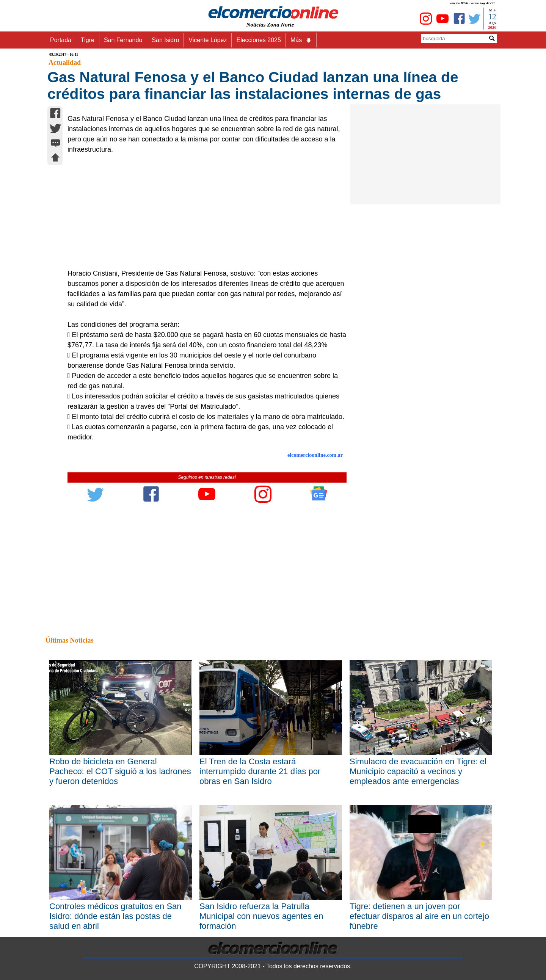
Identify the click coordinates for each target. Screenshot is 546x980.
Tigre (88, 40)
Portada (61, 40)
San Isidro (165, 40)
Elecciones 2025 (258, 40)
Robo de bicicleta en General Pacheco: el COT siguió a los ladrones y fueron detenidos (120, 771)
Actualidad (65, 63)
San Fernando (123, 40)
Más (301, 40)
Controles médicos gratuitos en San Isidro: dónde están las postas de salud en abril (115, 916)
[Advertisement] (203, 212)
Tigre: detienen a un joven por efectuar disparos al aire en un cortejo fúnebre (419, 916)
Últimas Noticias (69, 640)
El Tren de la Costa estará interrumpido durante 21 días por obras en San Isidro (260, 771)
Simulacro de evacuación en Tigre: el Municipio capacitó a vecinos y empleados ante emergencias (418, 771)
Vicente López (208, 40)
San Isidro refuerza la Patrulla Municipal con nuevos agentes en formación (261, 916)
